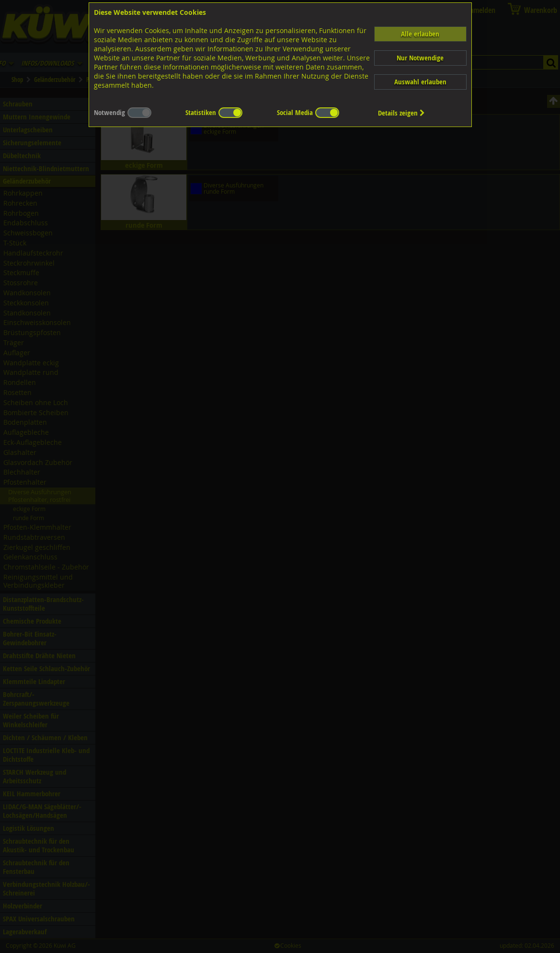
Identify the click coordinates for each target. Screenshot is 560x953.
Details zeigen (401, 113)
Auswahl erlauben (420, 82)
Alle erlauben (420, 34)
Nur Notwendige (420, 58)
